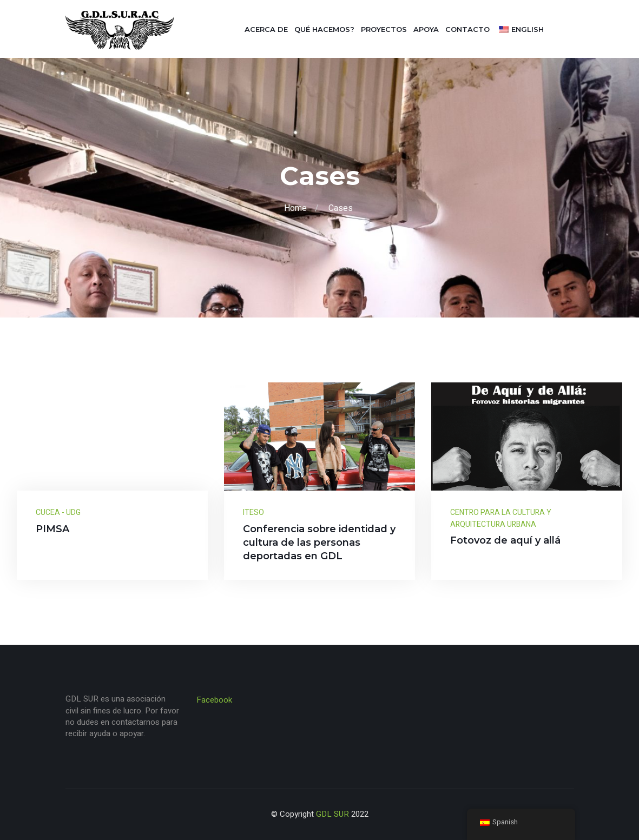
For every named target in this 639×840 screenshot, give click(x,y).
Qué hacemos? (324, 29)
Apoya (426, 29)
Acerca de (266, 29)
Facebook (214, 700)
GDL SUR (332, 814)
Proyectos (384, 29)
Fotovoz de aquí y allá (505, 540)
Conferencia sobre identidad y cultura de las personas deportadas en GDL (319, 543)
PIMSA (52, 529)
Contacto (467, 29)
